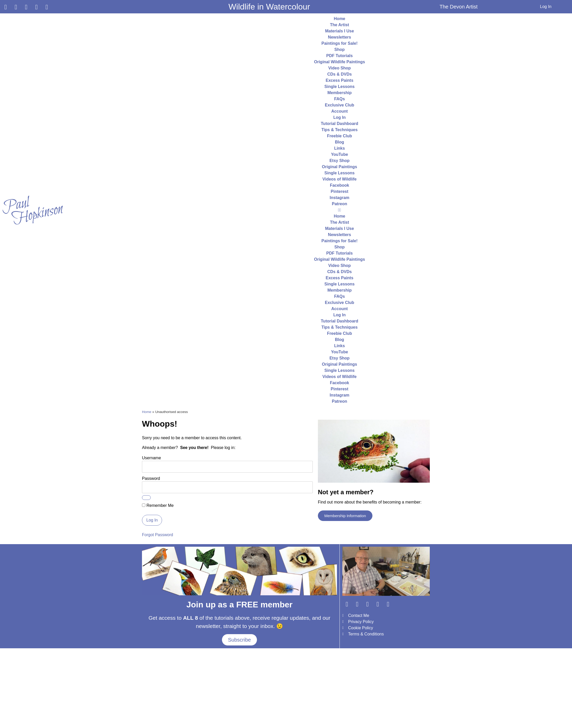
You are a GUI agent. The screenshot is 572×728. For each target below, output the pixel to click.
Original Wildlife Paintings (339, 62)
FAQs (339, 99)
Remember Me (158, 506)
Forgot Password (158, 535)
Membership (339, 93)
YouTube (339, 154)
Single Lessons (339, 87)
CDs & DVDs (339, 74)
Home (339, 19)
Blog (339, 142)
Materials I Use (339, 31)
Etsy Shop (339, 161)
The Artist (339, 25)
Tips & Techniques (340, 130)
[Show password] (146, 498)
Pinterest (339, 191)
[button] (339, 210)
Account (339, 111)
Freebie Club (340, 136)
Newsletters (339, 37)
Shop (339, 50)
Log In (546, 7)
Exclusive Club (339, 105)
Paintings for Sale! (339, 43)
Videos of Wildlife (340, 179)
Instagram (339, 198)
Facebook (340, 185)
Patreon (339, 204)
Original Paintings (340, 167)
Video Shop (339, 68)
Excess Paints (339, 80)
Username (151, 458)
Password (151, 478)
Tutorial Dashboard (339, 124)
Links (339, 148)
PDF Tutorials (340, 56)
